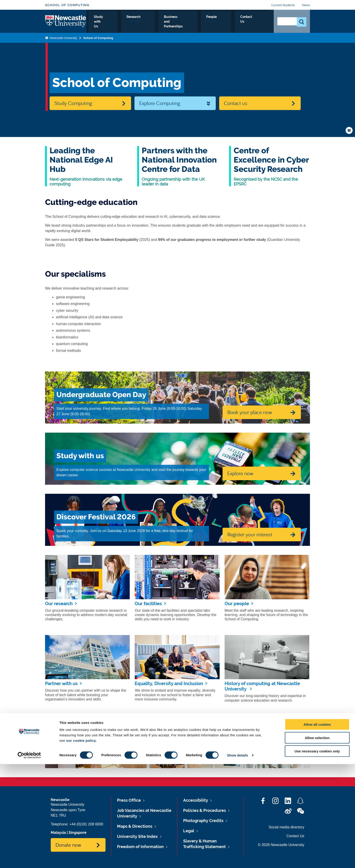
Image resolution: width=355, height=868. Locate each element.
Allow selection (317, 842)
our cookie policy (81, 844)
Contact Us (257, 22)
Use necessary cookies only (317, 855)
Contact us (236, 103)
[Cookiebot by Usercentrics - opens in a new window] (29, 859)
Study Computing (73, 103)
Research (159, 22)
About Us (104, 22)
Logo (66, 21)
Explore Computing (160, 103)
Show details (238, 859)
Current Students (283, 5)
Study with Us (131, 22)
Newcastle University (63, 37)
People (234, 22)
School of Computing (67, 5)
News (306, 5)
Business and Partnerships (197, 22)
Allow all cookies (317, 828)
